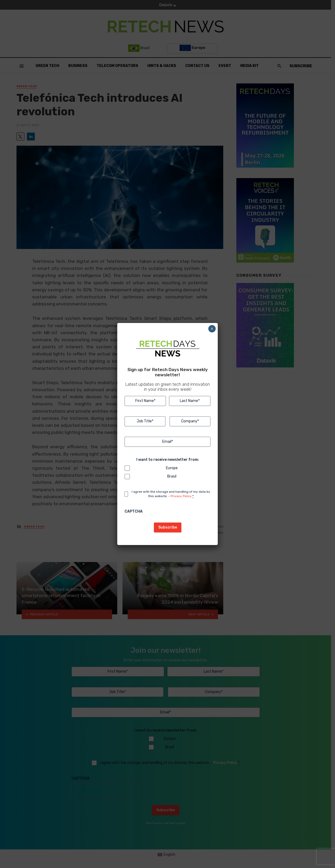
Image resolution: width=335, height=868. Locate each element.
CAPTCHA (134, 511)
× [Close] (212, 329)
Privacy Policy (181, 496)
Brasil (172, 476)
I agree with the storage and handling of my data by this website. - (171, 494)
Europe (172, 468)
